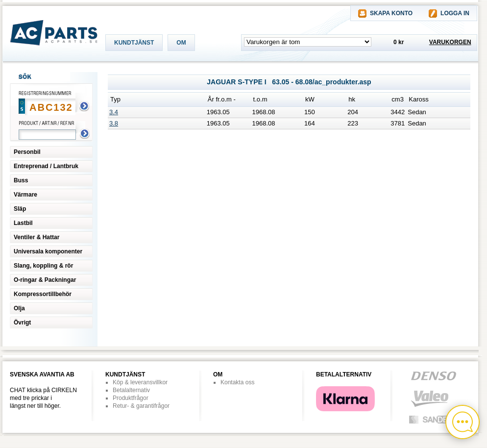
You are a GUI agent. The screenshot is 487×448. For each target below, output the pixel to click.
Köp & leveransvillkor (140, 382)
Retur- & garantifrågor (141, 406)
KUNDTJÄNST (134, 43)
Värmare (25, 195)
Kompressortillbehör (43, 294)
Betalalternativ (131, 390)
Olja (19, 308)
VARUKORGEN (450, 42)
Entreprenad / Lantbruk (46, 166)
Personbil (27, 152)
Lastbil (23, 223)
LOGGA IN (455, 13)
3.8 (114, 123)
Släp (20, 209)
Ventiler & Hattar (37, 237)
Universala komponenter (48, 251)
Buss (21, 180)
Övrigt (22, 323)
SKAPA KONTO (391, 13)
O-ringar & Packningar (45, 280)
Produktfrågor (131, 398)
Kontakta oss (237, 382)
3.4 (114, 112)
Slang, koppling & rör (43, 266)
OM (181, 43)
